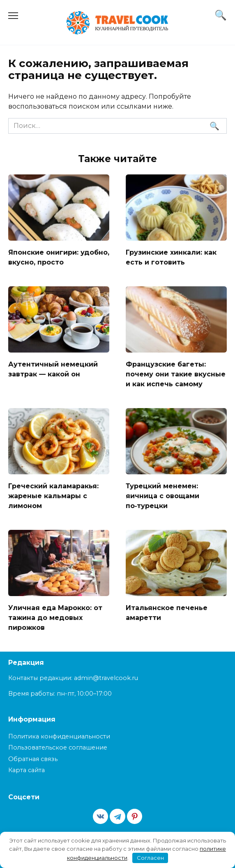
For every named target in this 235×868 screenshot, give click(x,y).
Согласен (150, 858)
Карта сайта (26, 770)
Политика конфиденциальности (59, 736)
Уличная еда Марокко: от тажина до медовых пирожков (55, 617)
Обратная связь (33, 759)
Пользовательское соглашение (58, 747)
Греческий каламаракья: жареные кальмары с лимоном (53, 496)
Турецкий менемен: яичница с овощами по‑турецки (162, 496)
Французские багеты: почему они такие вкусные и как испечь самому (176, 374)
